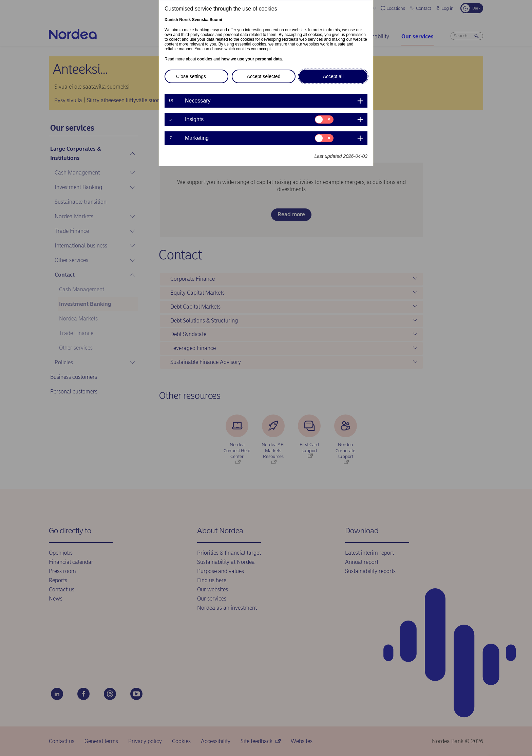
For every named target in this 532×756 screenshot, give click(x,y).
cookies (205, 59)
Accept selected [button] (264, 76)
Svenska (200, 20)
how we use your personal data (251, 59)
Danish (171, 20)
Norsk (185, 20)
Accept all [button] (333, 76)
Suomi (216, 20)
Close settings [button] (191, 76)
